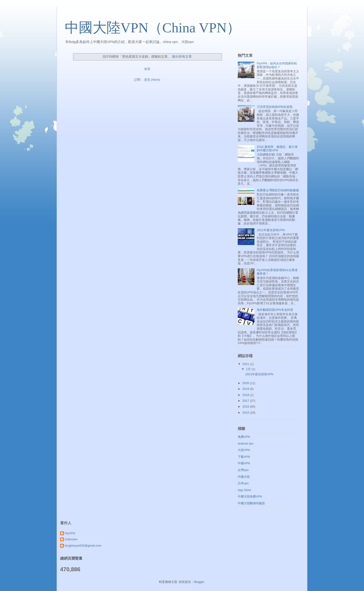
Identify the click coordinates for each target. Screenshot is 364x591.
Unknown (71, 539)
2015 (246, 413)
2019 (246, 389)
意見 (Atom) (152, 80)
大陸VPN (244, 450)
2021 (246, 364)
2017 (246, 401)
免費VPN (244, 437)
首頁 (147, 69)
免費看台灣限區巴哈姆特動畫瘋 (278, 190)
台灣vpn (243, 470)
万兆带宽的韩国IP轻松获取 (275, 107)
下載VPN (244, 457)
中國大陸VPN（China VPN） (153, 28)
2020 (246, 383)
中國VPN (244, 463)
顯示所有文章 (182, 56)
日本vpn (243, 483)
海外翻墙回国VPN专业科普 (275, 310)
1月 (249, 369)
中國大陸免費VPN (250, 496)
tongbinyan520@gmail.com (83, 546)
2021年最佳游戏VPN (271, 230)
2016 (246, 407)
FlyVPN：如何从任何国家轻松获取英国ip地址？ (277, 65)
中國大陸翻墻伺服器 (251, 503)
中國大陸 (244, 477)
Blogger (199, 582)
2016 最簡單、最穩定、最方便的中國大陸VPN (277, 149)
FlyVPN (70, 533)
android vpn (246, 443)
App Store (244, 490)
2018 (246, 395)
